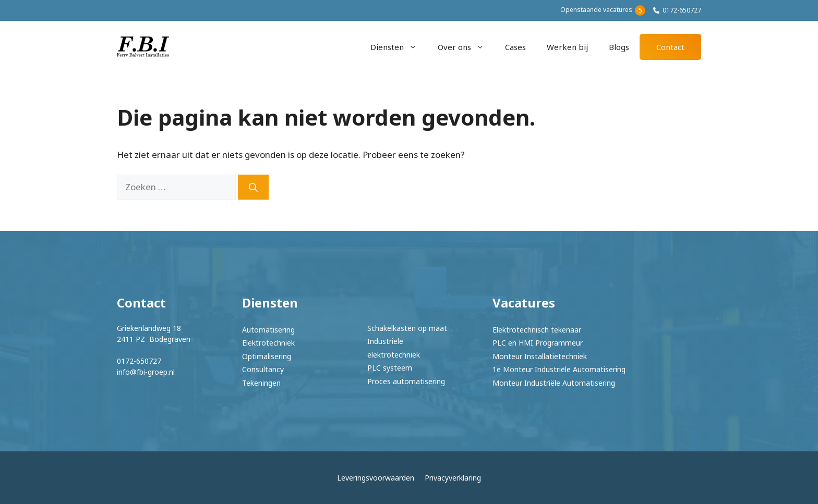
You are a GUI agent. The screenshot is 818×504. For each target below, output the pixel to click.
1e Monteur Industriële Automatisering (559, 369)
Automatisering (268, 330)
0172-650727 (682, 10)
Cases (515, 47)
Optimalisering (267, 356)
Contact (670, 47)
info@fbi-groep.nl (146, 372)
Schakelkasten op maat (407, 328)
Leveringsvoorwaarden (376, 478)
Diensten (399, 47)
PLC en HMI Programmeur (538, 343)
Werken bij (567, 47)
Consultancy (263, 369)
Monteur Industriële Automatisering (554, 383)
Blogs (619, 47)
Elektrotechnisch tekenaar (537, 330)
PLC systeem (390, 368)
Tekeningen (261, 383)
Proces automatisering (406, 381)
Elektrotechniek (268, 343)
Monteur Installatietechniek (540, 356)
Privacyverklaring (453, 478)
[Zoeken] (253, 187)
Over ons (466, 47)
